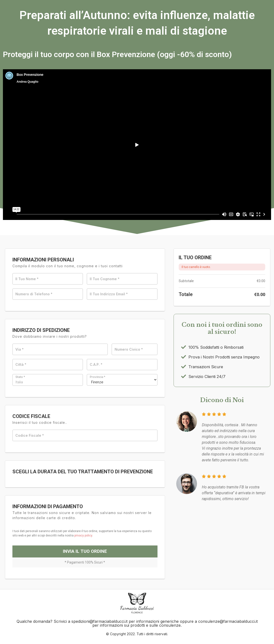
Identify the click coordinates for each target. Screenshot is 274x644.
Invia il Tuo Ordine (85, 555)
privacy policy (83, 537)
